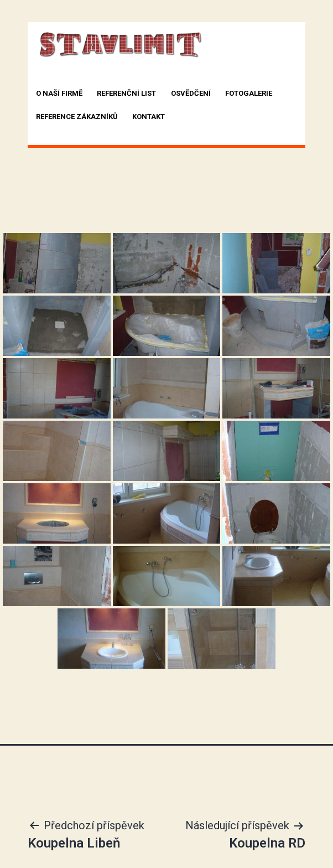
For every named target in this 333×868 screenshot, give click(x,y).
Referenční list (126, 93)
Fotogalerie (249, 93)
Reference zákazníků (77, 117)
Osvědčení (191, 93)
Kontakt (149, 117)
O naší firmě (59, 93)
